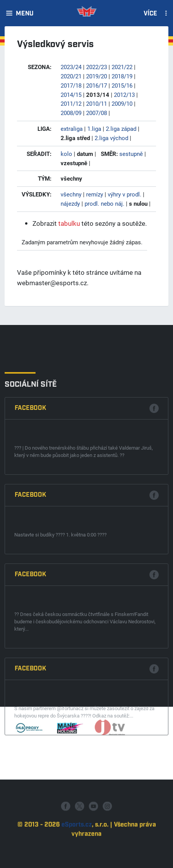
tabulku (69, 223)
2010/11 (97, 103)
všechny (71, 194)
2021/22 (122, 67)
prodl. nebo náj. (104, 203)
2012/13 (124, 95)
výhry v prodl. (125, 194)
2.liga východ (111, 138)
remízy (95, 194)
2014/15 (71, 95)
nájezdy (70, 203)
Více (150, 14)
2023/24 (71, 67)
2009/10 (122, 103)
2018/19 (122, 76)
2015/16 (122, 85)
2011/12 (71, 103)
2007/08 (97, 113)
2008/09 (71, 113)
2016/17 (97, 85)
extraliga (72, 129)
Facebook (31, 555)
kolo (66, 154)
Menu (25, 14)
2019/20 (97, 76)
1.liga (94, 129)
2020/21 (71, 76)
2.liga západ (121, 129)
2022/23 (97, 67)
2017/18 (71, 85)
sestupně (131, 154)
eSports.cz (77, 855)
